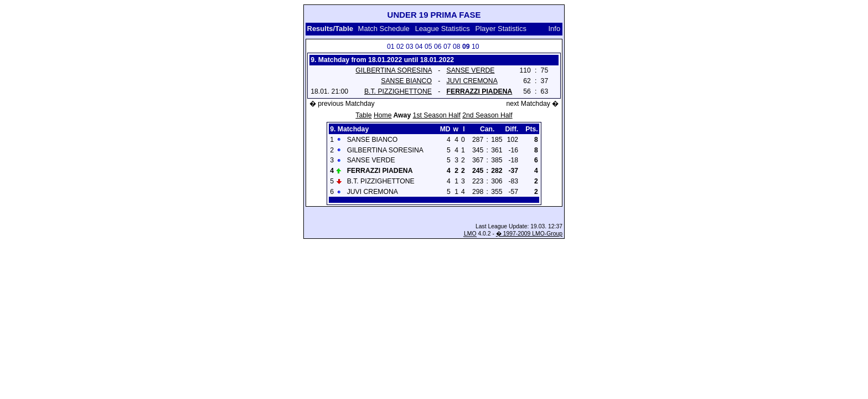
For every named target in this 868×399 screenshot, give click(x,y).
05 (428, 47)
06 (438, 47)
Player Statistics (501, 29)
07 (447, 47)
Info (555, 29)
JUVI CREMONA (472, 81)
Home (383, 115)
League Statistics (443, 29)
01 (391, 47)
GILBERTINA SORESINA (394, 70)
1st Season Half (437, 115)
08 (457, 47)
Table (363, 115)
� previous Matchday (342, 104)
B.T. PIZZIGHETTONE (398, 91)
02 (400, 47)
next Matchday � (532, 104)
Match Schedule (384, 29)
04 (419, 47)
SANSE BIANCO (406, 81)
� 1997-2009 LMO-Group (529, 234)
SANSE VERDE (471, 70)
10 (476, 47)
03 (410, 47)
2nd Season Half (487, 115)
